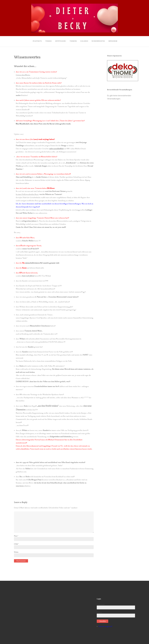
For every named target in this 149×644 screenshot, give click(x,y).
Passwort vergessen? (105, 625)
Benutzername (116, 605)
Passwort (116, 613)
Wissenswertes (100, 41)
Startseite (34, 41)
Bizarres (85, 41)
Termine (73, 41)
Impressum (115, 41)
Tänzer (46, 41)
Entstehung (59, 41)
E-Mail (16, 543)
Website (16, 551)
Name (16, 535)
